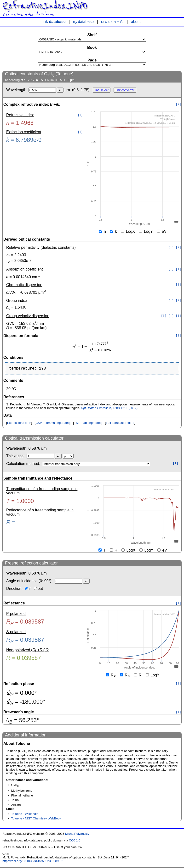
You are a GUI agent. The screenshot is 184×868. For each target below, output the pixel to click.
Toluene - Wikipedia (25, 815)
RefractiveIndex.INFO (45, 6)
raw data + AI (112, 22)
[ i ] (178, 104)
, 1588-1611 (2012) (109, 409)
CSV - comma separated (52, 424)
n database (83, 22)
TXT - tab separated (88, 424)
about (136, 22)
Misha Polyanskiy (77, 835)
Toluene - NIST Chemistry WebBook (36, 819)
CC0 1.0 (75, 841)
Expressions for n (19, 424)
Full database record (120, 424)
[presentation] (92, 347)
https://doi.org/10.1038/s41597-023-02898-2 (33, 862)
